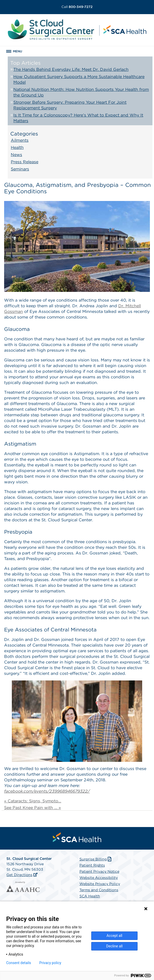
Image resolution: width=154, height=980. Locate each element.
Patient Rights (92, 865)
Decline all (114, 946)
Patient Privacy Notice (99, 871)
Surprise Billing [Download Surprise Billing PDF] (96, 859)
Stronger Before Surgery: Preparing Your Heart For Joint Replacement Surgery (70, 105)
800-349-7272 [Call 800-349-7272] (77, 7)
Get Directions (19, 875)
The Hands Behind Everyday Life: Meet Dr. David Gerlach (71, 69)
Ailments (20, 140)
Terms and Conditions (99, 890)
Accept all (114, 936)
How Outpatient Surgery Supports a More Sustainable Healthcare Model (79, 79)
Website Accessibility (99, 878)
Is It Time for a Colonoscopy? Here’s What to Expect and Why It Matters (78, 118)
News (16, 155)
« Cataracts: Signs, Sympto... (33, 801)
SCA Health (90, 896)
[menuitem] (77, 837)
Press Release (25, 162)
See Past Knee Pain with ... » (33, 808)
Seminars (20, 169)
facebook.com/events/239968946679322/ (47, 791)
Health (17, 147)
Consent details (19, 963)
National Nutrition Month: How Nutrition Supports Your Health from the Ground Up (81, 92)
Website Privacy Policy (100, 884)
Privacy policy (50, 963)
